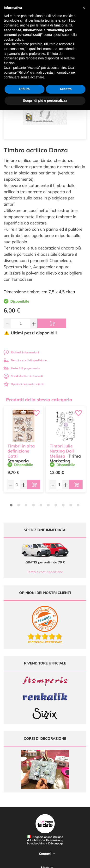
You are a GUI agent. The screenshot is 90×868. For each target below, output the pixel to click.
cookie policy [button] (13, 39)
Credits (74, 862)
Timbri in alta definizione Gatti (21, 451)
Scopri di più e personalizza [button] (45, 101)
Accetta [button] (66, 89)
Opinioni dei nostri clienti (24, 384)
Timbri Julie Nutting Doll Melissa (62, 451)
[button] (84, 8)
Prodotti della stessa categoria (39, 400)
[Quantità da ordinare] (21, 323)
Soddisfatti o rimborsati (23, 376)
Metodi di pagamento (22, 368)
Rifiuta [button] (24, 89)
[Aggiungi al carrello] (52, 323)
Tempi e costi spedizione (45, 572)
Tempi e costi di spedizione (25, 360)
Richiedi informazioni (21, 352)
